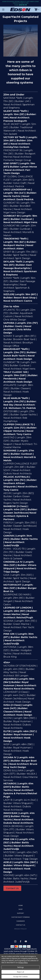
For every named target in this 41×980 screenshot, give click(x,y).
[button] (12, 888)
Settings (20, 967)
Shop (21, 909)
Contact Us (12, 888)
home (21, 905)
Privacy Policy (20, 929)
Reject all (20, 972)
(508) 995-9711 (23, 5)
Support (20, 913)
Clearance (21, 921)
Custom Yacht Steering (21, 917)
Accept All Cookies (21, 977)
